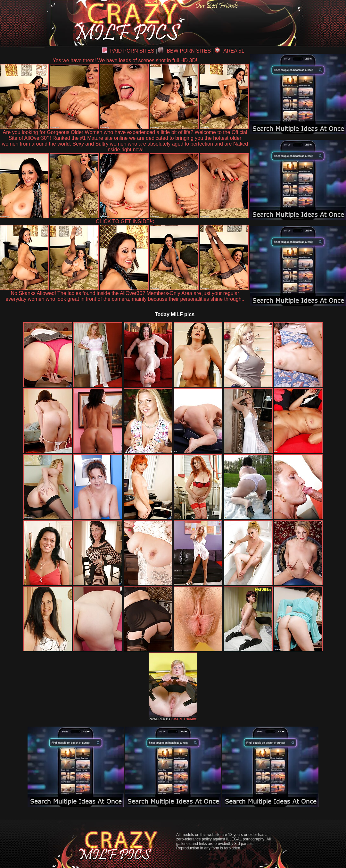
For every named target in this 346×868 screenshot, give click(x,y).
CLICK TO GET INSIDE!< (125, 221)
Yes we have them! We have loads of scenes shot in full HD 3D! (125, 60)
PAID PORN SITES (128, 51)
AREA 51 (230, 51)
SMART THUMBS (184, 719)
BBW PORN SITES (185, 51)
